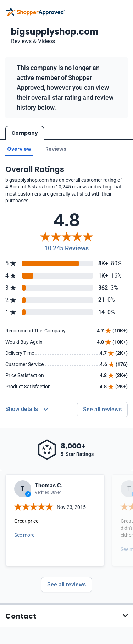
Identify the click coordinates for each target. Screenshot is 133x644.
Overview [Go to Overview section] (19, 149)
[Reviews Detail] (27, 409)
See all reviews (66, 584)
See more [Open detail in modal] (24, 535)
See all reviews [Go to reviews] (102, 409)
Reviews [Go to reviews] (56, 149)
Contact (21, 616)
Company (25, 133)
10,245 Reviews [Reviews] (66, 248)
